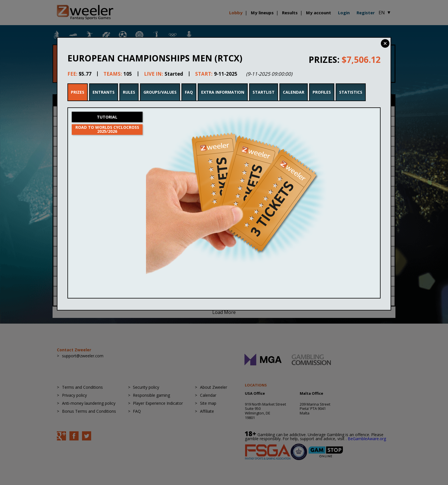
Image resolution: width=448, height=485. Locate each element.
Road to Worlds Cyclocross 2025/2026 (107, 129)
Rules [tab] (129, 92)
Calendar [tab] (294, 92)
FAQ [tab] (189, 92)
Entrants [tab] (104, 92)
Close (385, 43)
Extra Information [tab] (223, 92)
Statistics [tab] (351, 92)
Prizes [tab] (78, 92)
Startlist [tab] (264, 92)
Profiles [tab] (322, 92)
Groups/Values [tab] (160, 92)
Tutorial (107, 117)
